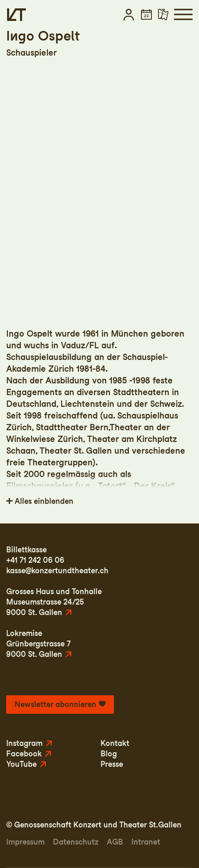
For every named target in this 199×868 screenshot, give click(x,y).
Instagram (24, 743)
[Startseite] (16, 15)
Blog (109, 754)
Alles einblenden (44, 501)
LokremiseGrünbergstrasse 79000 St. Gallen (38, 644)
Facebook (24, 754)
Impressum (25, 842)
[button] (129, 15)
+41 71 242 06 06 (35, 560)
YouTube (21, 764)
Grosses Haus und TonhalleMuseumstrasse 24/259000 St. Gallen (54, 602)
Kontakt (115, 743)
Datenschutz (76, 842)
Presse (112, 764)
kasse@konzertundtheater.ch (57, 571)
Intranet (146, 842)
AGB (115, 842)
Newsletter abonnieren (55, 704)
